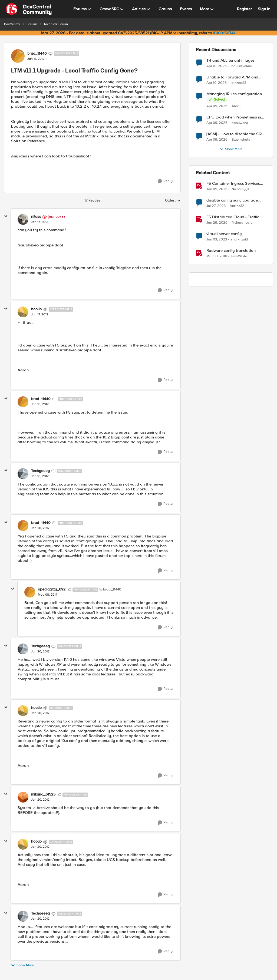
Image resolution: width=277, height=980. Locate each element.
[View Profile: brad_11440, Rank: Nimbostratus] (18, 56)
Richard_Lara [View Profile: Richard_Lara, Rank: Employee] (242, 223)
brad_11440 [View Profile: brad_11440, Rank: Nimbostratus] (37, 54)
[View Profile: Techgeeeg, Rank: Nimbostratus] (23, 474)
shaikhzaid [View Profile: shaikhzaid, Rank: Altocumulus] (240, 240)
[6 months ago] (217, 189)
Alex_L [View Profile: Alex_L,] (237, 106)
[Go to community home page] (29, 9)
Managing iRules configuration (234, 94)
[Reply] (165, 181)
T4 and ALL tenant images (230, 60)
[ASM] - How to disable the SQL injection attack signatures (235, 134)
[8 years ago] (217, 256)
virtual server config (224, 234)
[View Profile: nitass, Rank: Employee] (23, 219)
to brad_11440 (110, 590)
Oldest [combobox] (173, 201)
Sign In (264, 9)
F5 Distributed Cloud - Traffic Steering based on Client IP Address (233, 217)
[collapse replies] (6, 216)
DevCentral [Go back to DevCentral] (12, 24)
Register (244, 9)
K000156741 (224, 33)
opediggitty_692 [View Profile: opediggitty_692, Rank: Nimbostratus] (52, 589)
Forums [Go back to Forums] (32, 24)
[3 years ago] (216, 206)
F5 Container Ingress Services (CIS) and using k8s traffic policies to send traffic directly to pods (236, 184)
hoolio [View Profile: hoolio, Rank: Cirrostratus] (36, 309)
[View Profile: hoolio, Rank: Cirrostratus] (23, 312)
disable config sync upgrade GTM (232, 200)
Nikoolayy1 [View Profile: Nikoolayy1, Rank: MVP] (240, 189)
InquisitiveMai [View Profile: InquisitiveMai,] (241, 66)
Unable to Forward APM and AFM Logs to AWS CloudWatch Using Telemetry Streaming (234, 77)
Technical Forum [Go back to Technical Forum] (56, 24)
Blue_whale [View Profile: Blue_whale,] (241, 140)
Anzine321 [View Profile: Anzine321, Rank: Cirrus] (238, 206)
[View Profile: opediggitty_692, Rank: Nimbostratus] (30, 592)
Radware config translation (231, 251)
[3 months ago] (217, 66)
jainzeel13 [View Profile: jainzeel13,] (238, 83)
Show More (22, 965)
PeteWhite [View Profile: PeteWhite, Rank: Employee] (239, 256)
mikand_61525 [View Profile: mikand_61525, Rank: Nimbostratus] (43, 794)
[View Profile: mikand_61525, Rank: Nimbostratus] (23, 797)
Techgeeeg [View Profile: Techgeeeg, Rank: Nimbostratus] (40, 471)
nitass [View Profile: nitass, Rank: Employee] (36, 217)
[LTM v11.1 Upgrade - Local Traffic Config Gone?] (40, 222)
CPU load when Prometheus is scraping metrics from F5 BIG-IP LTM (235, 117)
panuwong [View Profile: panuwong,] (240, 123)
